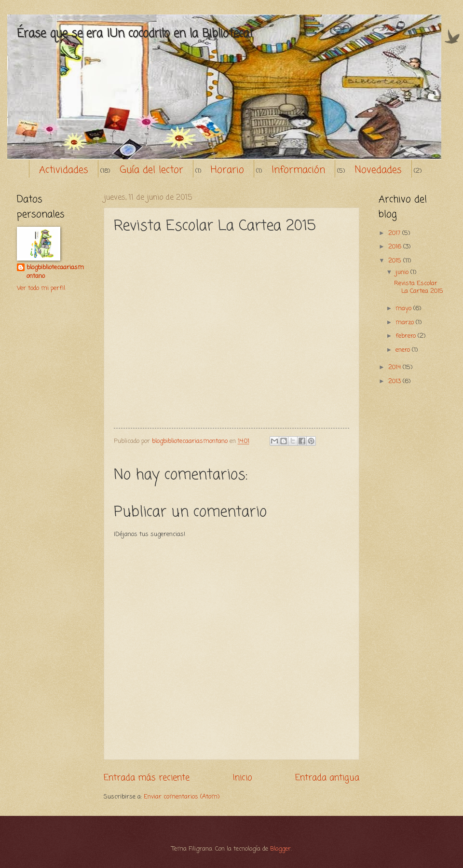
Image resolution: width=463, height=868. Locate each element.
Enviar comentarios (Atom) (182, 797)
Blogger (280, 849)
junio (403, 272)
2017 (395, 233)
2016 (396, 247)
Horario (227, 170)
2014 (395, 367)
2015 (396, 261)
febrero (407, 336)
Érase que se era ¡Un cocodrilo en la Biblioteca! (135, 34)
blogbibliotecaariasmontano (55, 272)
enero (404, 350)
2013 (395, 381)
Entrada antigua (327, 778)
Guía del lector (151, 170)
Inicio (243, 778)
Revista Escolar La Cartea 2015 (419, 287)
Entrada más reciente (147, 778)
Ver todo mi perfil (41, 288)
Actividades (64, 170)
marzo (406, 323)
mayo (404, 309)
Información (298, 170)
